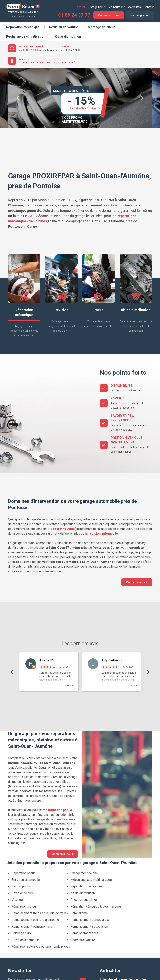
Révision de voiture (64, 27)
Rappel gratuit (140, 15)
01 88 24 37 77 (74, 15)
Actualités (134, 7)
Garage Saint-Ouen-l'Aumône (107, 7)
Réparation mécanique (23, 27)
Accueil (81, 7)
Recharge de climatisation (26, 36)
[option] (83, 98)
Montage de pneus (102, 27)
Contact (149, 7)
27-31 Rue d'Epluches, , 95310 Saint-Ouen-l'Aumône (48, 63)
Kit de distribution (68, 36)
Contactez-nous (109, 15)
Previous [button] (19, 98)
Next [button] (141, 98)
